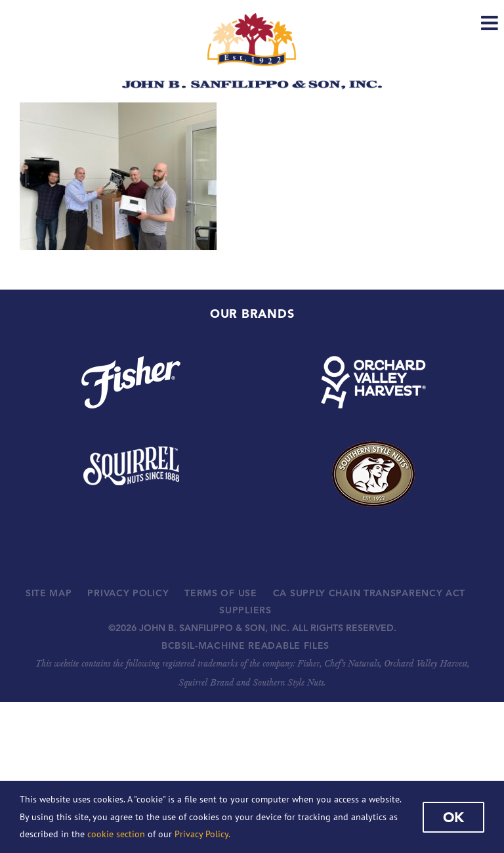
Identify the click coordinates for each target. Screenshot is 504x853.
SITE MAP (49, 593)
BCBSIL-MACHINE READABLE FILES (245, 645)
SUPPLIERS (245, 610)
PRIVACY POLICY (128, 593)
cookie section (116, 834)
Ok (453, 817)
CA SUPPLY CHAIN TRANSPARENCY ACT (369, 593)
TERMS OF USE (220, 593)
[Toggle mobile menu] (491, 23)
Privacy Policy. (202, 834)
